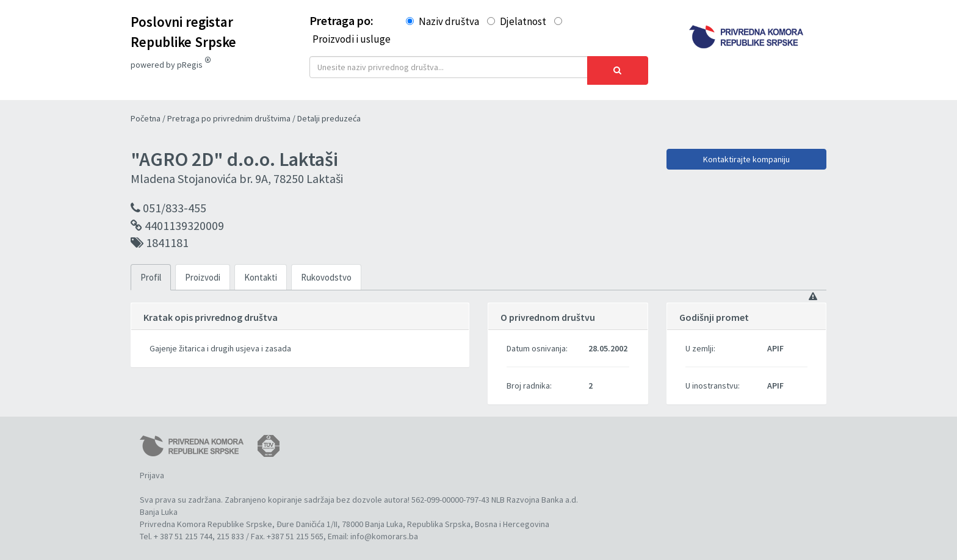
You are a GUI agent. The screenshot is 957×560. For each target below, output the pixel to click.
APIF (775, 342)
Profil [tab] (151, 271)
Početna (146, 112)
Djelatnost (523, 21)
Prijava (152, 468)
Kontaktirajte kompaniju (746, 153)
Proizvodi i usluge (352, 39)
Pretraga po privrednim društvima (230, 112)
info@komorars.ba (384, 529)
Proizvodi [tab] (203, 271)
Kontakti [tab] (261, 271)
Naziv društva (449, 21)
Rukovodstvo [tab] (326, 271)
